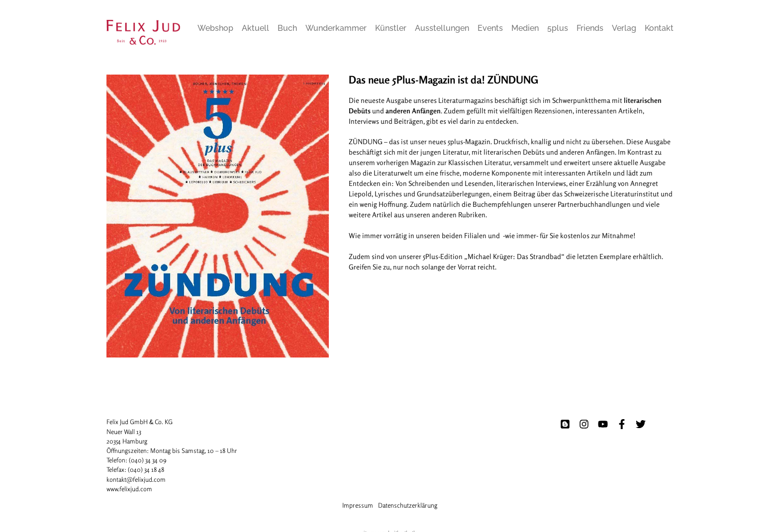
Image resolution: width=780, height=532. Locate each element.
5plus (558, 28)
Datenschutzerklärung (408, 505)
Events (490, 28)
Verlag (624, 28)
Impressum (358, 505)
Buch (287, 28)
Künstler (391, 28)
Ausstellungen (442, 28)
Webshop (215, 28)
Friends (590, 28)
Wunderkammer (336, 28)
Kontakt (659, 28)
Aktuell (255, 28)
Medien (525, 28)
